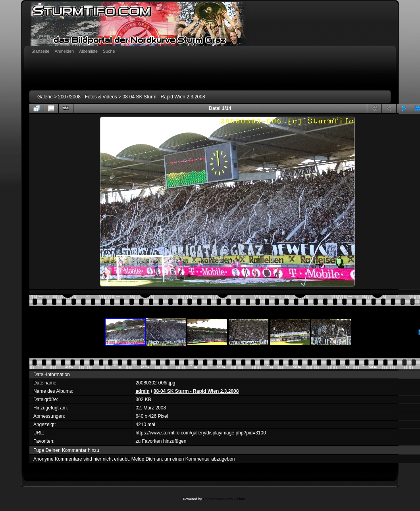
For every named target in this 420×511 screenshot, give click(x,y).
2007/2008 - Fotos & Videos (88, 97)
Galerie (45, 97)
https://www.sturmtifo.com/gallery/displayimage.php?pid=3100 (201, 433)
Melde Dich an (147, 459)
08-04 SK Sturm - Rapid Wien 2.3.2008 (164, 97)
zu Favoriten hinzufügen (161, 441)
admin (142, 391)
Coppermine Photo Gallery (224, 499)
